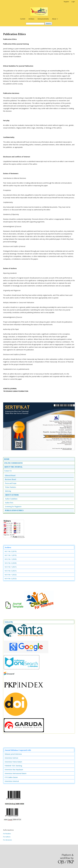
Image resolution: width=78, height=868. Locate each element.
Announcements (43, 19)
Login (73, 2)
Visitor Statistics (10, 487)
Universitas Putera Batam (13, 762)
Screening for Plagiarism (13, 507)
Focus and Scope (11, 483)
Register (66, 2)
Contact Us (8, 471)
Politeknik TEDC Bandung (13, 766)
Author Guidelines (11, 499)
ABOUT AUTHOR (12, 495)
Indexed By (9, 622)
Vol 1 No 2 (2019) (11, 551)
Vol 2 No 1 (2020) (11, 559)
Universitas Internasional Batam (16, 773)
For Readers (7, 834)
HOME (7, 459)
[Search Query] (35, 24)
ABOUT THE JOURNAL (13, 467)
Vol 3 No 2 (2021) (11, 571)
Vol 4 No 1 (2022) (11, 575)
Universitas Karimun (11, 758)
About (54, 19)
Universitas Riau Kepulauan (14, 770)
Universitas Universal (12, 781)
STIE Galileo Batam (11, 777)
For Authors (7, 837)
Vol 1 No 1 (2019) (11, 555)
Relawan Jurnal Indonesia (13, 754)
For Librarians (8, 840)
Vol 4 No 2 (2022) (11, 579)
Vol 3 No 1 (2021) (11, 567)
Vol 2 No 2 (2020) (11, 563)
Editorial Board (10, 475)
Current (23, 19)
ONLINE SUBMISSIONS (13, 463)
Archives (31, 19)
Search (48, 24)
